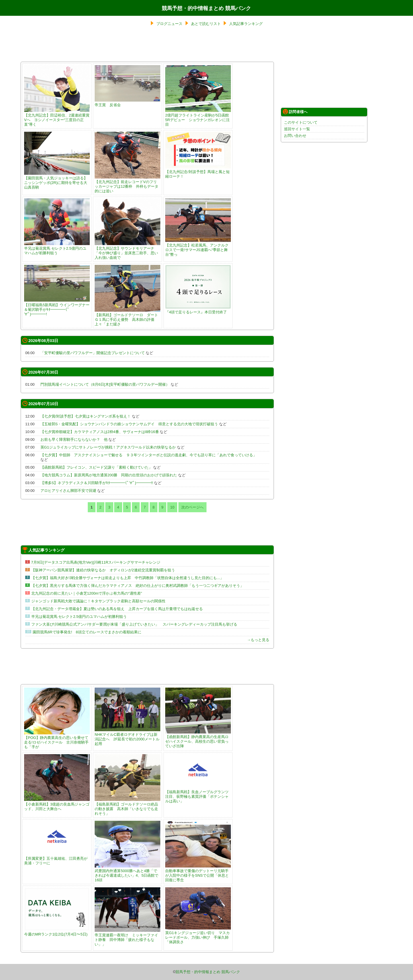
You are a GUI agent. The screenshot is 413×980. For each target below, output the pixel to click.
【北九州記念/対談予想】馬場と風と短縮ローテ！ (198, 172)
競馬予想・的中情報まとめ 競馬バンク (206, 8)
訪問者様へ (295, 112)
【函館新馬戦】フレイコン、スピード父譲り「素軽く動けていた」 (96, 467)
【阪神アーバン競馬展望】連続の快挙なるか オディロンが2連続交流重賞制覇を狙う (103, 570)
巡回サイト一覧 (297, 129)
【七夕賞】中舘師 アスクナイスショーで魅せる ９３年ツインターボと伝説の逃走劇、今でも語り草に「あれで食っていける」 (149, 455)
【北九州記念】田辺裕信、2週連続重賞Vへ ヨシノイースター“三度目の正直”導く (57, 118)
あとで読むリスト (206, 24)
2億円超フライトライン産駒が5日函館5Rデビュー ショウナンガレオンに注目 (198, 118)
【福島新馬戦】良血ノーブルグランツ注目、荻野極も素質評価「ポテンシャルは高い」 (198, 794)
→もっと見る (258, 640)
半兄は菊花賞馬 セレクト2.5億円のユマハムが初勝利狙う (57, 248)
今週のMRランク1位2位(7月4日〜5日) (57, 932)
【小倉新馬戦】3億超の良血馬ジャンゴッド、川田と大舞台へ (57, 804)
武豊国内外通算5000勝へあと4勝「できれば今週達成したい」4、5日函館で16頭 (127, 873)
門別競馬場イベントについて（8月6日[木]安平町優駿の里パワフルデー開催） (106, 384)
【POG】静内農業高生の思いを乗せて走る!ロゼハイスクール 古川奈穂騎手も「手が (57, 740)
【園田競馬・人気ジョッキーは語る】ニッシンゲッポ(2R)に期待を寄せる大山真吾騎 (57, 180)
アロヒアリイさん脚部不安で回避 (68, 491)
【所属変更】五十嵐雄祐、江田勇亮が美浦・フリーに (57, 858)
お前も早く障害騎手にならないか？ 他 (74, 439)
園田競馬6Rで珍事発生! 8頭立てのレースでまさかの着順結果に (89, 632)
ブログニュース (169, 24)
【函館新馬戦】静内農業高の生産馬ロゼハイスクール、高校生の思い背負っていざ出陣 (198, 739)
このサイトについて (301, 122)
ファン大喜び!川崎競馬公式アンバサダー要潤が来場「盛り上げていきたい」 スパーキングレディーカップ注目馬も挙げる (134, 624)
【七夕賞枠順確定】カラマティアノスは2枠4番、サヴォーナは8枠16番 (100, 432)
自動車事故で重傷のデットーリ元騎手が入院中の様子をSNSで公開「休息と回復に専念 (198, 873)
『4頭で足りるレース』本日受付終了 (198, 310)
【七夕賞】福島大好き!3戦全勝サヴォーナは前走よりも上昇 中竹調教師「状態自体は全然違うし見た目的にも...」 (128, 578)
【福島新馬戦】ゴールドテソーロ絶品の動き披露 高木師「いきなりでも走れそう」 (127, 807)
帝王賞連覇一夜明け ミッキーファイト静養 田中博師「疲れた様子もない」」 (127, 937)
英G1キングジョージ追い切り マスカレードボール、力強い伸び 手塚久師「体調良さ (198, 935)
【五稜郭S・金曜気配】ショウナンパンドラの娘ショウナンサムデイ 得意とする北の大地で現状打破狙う (129, 424)
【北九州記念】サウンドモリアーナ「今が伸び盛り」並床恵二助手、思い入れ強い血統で (127, 251)
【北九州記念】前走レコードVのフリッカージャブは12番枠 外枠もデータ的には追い (127, 184)
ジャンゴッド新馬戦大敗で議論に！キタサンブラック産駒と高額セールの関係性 (98, 601)
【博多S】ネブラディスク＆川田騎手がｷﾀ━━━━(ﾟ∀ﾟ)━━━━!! (97, 483)
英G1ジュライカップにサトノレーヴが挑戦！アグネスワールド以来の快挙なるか (108, 447)
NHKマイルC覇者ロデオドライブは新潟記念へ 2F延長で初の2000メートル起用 (127, 737)
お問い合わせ (295, 136)
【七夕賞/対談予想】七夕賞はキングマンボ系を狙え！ (86, 416)
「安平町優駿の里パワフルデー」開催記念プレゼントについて (93, 353)
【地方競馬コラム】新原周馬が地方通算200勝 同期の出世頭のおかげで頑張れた (109, 475)
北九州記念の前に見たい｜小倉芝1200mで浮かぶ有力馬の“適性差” (87, 593)
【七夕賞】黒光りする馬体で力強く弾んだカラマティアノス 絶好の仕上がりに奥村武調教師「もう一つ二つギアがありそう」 (138, 586)
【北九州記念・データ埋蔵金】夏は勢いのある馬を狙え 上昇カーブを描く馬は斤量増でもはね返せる (117, 609)
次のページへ (192, 507)
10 (172, 507)
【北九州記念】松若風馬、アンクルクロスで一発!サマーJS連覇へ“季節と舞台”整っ (198, 248)
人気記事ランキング (246, 24)
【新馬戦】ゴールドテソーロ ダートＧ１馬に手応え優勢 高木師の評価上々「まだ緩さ (127, 317)
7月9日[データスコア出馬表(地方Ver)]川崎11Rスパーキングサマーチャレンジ (96, 562)
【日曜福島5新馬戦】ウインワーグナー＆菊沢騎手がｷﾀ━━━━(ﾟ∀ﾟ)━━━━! (57, 307)
